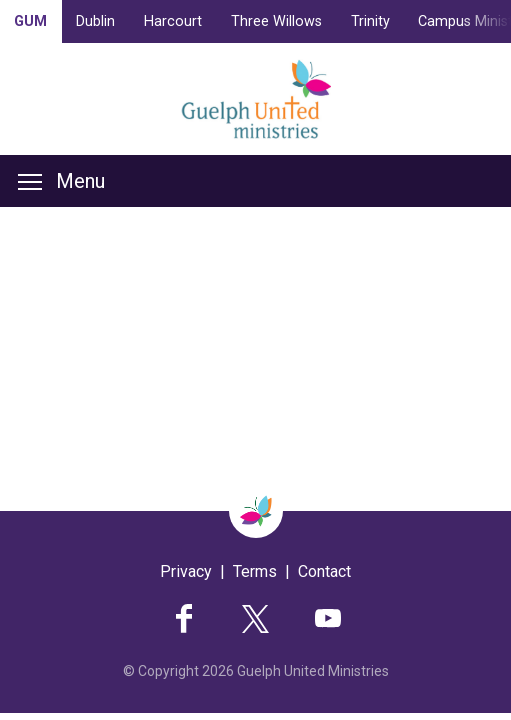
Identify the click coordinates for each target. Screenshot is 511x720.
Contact (324, 571)
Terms (255, 571)
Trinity (370, 21)
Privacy (186, 571)
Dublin (95, 21)
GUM (30, 21)
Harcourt (173, 21)
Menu (61, 181)
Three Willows (276, 21)
